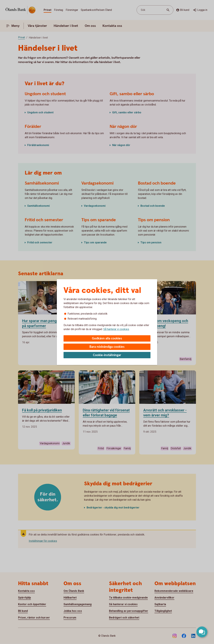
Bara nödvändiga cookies (107, 347)
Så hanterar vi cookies (116, 329)
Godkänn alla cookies (107, 339)
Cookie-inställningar (107, 355)
